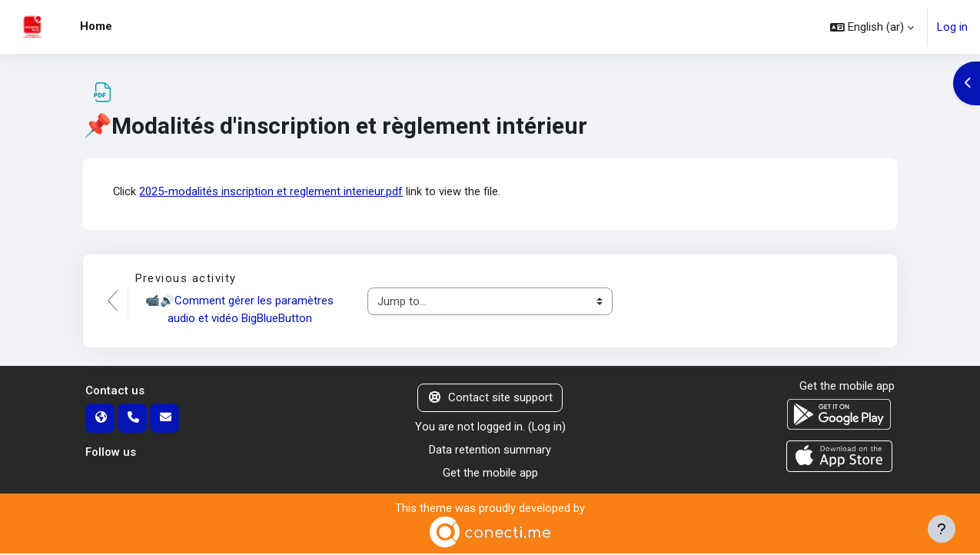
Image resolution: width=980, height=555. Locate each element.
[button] (872, 27)
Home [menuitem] (96, 26)
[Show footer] (942, 529)
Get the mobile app (490, 474)
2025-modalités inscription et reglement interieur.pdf (272, 191)
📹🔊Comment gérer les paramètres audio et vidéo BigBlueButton (242, 310)
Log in (952, 27)
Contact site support (490, 398)
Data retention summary (490, 450)
